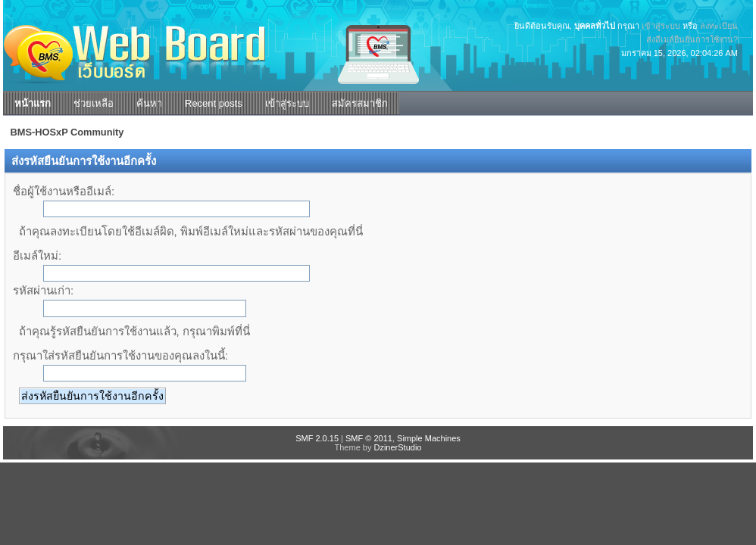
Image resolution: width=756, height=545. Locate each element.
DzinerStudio (397, 447)
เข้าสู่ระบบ (661, 26)
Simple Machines (429, 438)
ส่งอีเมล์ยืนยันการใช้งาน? (692, 39)
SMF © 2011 (369, 438)
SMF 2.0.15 (317, 438)
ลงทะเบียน (719, 26)
